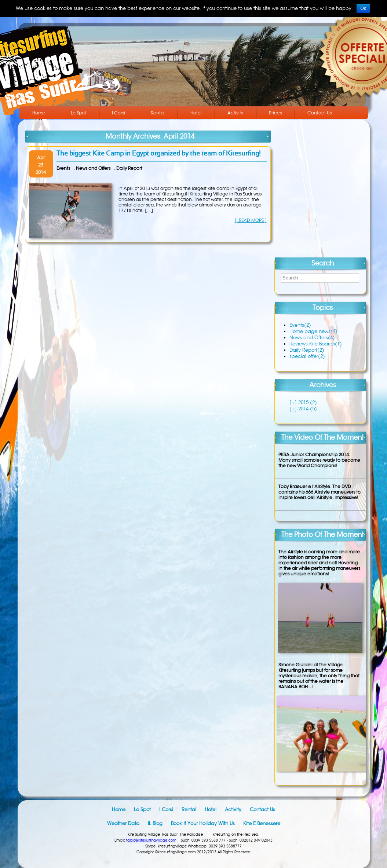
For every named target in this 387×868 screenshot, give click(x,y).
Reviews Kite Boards (316, 344)
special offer (307, 356)
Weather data (123, 823)
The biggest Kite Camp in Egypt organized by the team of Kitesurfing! (158, 154)
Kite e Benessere (262, 823)
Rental (158, 113)
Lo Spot (79, 113)
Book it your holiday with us (203, 823)
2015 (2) (307, 402)
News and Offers (93, 168)
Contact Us (320, 113)
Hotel (196, 113)
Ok (363, 8)
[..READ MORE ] (251, 220)
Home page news (313, 331)
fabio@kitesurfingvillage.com (151, 840)
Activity (235, 113)
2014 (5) (307, 409)
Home (39, 113)
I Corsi (118, 113)
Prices (275, 113)
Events (63, 168)
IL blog (155, 823)
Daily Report (129, 168)
